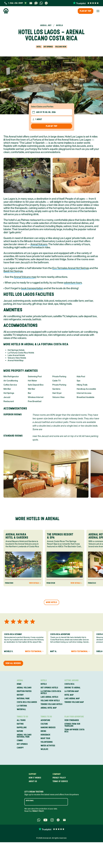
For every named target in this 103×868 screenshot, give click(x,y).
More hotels (52, 602)
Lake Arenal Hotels (16, 355)
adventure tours (73, 283)
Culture (44, 724)
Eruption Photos (24, 691)
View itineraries (72, 720)
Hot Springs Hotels (16, 350)
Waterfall (21, 709)
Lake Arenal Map (72, 699)
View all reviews (13, 663)
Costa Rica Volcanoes (27, 702)
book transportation (32, 288)
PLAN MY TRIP (86, 11)
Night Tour (45, 738)
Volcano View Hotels (17, 358)
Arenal (20, 680)
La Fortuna (22, 706)
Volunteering (47, 742)
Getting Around (72, 680)
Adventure (45, 720)
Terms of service (60, 781)
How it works (35, 778)
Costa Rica (69, 684)
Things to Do (22, 717)
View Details (35, 583)
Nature (20, 731)
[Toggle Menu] (98, 11)
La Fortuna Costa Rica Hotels (21, 353)
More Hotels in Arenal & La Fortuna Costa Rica (36, 344)
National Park (23, 699)
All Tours (21, 720)
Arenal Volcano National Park (24, 736)
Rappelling (22, 728)
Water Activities (48, 746)
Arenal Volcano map (25, 277)
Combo (20, 740)
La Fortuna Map (72, 691)
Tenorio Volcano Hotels (52, 704)
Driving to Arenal (72, 688)
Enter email (30, 801)
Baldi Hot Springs (13, 271)
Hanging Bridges (48, 728)
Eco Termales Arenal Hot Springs (71, 268)
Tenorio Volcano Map (74, 702)
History (20, 695)
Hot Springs (22, 744)
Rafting (20, 724)
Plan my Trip (52, 126)
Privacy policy (59, 778)
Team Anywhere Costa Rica (74, 731)
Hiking (43, 731)
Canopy (20, 748)
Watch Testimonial (35, 651)
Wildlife (44, 749)
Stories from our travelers (72, 725)
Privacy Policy (38, 811)
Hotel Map (69, 695)
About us (33, 781)
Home (19, 684)
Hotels (44, 680)
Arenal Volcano (39, 244)
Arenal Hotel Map (16, 360)
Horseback (46, 735)
